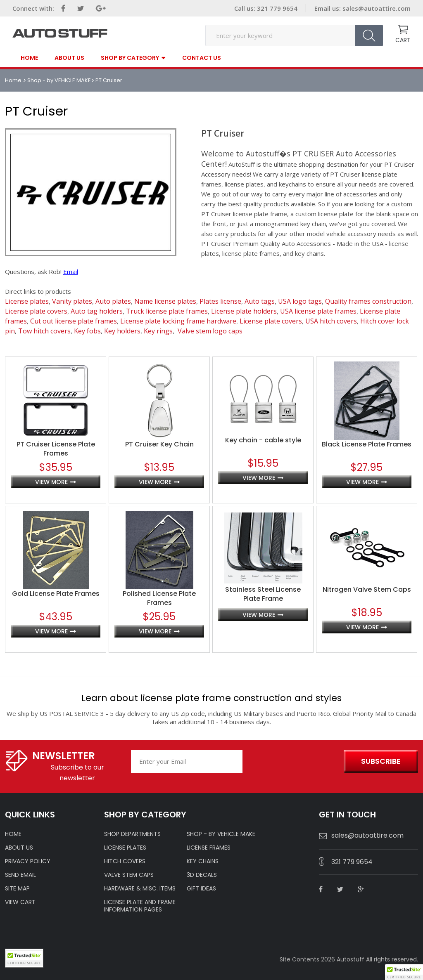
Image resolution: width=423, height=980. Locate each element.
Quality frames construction (368, 301)
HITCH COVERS (125, 861)
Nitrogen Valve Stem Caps (367, 590)
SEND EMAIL (20, 875)
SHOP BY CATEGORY (130, 58)
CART (403, 40)
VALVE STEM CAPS (129, 875)
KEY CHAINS (203, 861)
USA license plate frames (318, 311)
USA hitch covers (331, 321)
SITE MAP (17, 888)
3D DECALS (202, 875)
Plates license (220, 301)
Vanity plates (72, 301)
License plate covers (36, 311)
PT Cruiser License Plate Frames (56, 449)
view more (51, 482)
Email (71, 272)
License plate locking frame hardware (178, 321)
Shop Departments (132, 834)
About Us (69, 58)
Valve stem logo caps (210, 331)
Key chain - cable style (263, 440)
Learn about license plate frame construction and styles (211, 698)
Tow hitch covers (44, 331)
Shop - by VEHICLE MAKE (59, 80)
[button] (404, 972)
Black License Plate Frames (367, 444)
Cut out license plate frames (74, 321)
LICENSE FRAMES (209, 848)
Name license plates (165, 301)
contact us (202, 58)
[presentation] (291, 762)
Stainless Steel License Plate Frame (263, 594)
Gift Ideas (201, 888)
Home (29, 58)
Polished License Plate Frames (159, 598)
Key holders (122, 331)
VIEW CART (20, 902)
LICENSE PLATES (125, 848)
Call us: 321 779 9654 (266, 8)
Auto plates (113, 301)
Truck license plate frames (167, 311)
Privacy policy (28, 861)
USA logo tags (300, 301)
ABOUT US (19, 848)
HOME (13, 834)
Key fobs (87, 331)
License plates (27, 301)
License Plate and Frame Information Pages (140, 906)
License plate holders (244, 311)
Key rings (158, 331)
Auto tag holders (97, 311)
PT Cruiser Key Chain (159, 444)
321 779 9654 (352, 862)
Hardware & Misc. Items (140, 888)
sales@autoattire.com (377, 8)
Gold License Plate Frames (56, 594)
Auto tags (260, 301)
